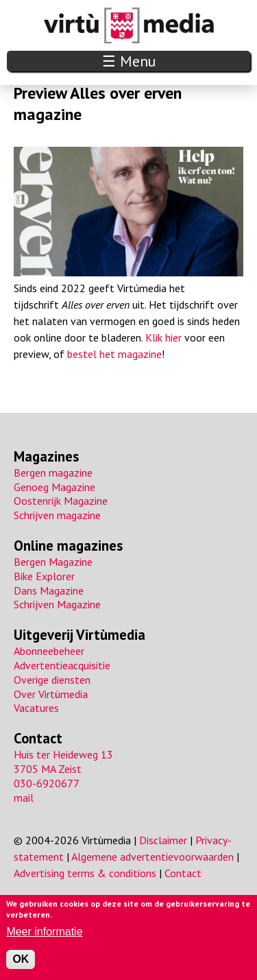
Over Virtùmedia (51, 694)
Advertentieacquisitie (62, 665)
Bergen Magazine (53, 562)
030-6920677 (47, 783)
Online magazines (68, 546)
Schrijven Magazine (57, 604)
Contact (38, 738)
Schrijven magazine (57, 515)
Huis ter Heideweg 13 (63, 754)
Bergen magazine (53, 473)
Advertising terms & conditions (85, 873)
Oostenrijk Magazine (61, 501)
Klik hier (163, 337)
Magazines (46, 456)
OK (21, 959)
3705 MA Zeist (48, 769)
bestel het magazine (114, 354)
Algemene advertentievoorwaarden (152, 857)
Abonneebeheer (49, 651)
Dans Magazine (49, 590)
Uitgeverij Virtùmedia (79, 635)
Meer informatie (44, 932)
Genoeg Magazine (54, 487)
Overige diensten (52, 680)
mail (24, 798)
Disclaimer (163, 840)
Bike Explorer (44, 576)
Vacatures (36, 708)
